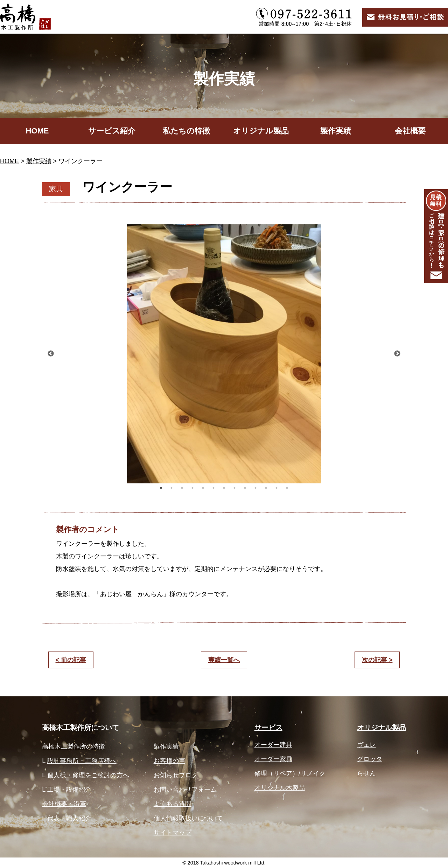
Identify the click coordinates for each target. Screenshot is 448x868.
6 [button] (213, 488)
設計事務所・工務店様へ (82, 761)
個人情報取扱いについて (188, 818)
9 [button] (245, 488)
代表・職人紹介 (69, 818)
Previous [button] (51, 354)
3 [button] (182, 488)
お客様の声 (169, 761)
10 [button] (255, 488)
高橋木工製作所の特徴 (73, 746)
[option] (224, 354)
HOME (37, 131)
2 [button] (171, 488)
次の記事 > (377, 660)
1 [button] (161, 488)
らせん (366, 773)
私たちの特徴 (186, 131)
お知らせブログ (176, 775)
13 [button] (287, 488)
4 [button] (192, 488)
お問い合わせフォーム (185, 790)
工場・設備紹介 (69, 790)
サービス (268, 728)
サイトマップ (173, 833)
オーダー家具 (273, 759)
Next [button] (397, 354)
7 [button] (224, 488)
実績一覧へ (224, 660)
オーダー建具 (273, 745)
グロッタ (370, 759)
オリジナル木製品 (280, 788)
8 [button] (234, 488)
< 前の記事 (71, 660)
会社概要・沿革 (64, 804)
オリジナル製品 (261, 131)
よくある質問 (173, 804)
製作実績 (336, 131)
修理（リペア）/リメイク (290, 773)
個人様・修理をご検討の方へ (88, 775)
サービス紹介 (112, 131)
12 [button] (276, 488)
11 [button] (266, 488)
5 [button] (203, 488)
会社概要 (410, 131)
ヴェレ (366, 745)
